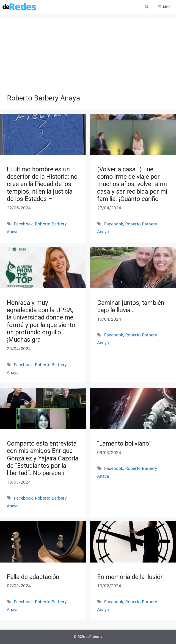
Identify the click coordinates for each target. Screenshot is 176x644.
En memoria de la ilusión (131, 577)
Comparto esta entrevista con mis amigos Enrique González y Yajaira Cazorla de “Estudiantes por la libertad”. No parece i (43, 458)
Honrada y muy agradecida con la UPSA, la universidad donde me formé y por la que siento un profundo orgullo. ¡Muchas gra (41, 321)
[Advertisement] (88, 60)
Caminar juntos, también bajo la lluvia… (131, 306)
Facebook (23, 224)
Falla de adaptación (33, 577)
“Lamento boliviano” (124, 444)
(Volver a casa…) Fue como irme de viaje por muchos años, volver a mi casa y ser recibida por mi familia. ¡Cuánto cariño (132, 184)
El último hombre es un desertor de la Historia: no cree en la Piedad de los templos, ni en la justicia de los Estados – (42, 184)
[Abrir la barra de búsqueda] (147, 7)
